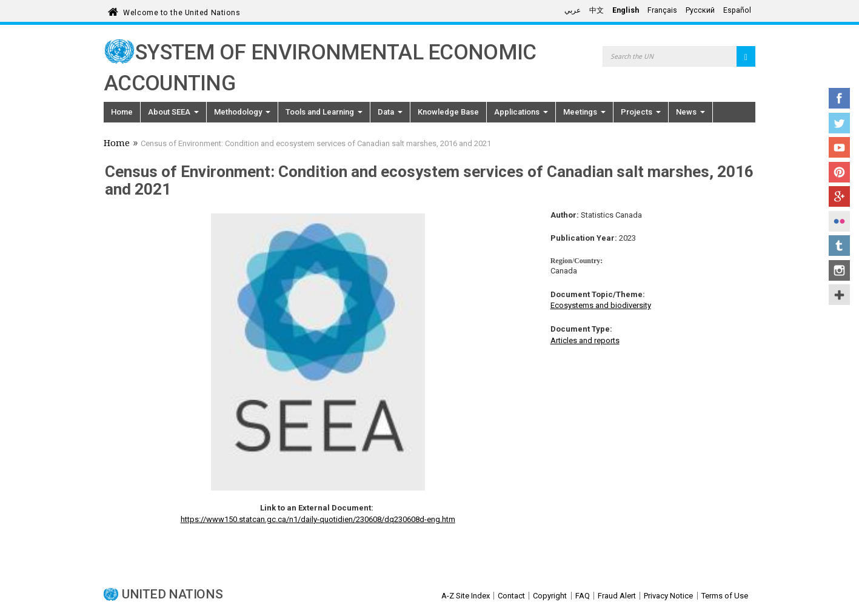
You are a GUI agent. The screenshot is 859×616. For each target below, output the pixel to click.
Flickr (839, 221)
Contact (511, 596)
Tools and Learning (324, 112)
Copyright (550, 596)
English (626, 10)
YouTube (839, 147)
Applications (521, 112)
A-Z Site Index (466, 596)
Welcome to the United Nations (182, 11)
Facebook (839, 98)
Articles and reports (585, 340)
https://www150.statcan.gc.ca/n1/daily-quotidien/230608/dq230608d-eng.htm (318, 519)
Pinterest (839, 172)
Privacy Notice (668, 596)
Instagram (839, 270)
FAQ (583, 596)
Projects (641, 112)
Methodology (242, 112)
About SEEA (173, 112)
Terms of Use (725, 596)
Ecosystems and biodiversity (601, 305)
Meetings (584, 112)
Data (390, 112)
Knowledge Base (448, 112)
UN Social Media (839, 295)
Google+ (839, 196)
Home (122, 112)
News (690, 112)
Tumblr (839, 246)
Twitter (839, 123)
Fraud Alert (617, 596)
